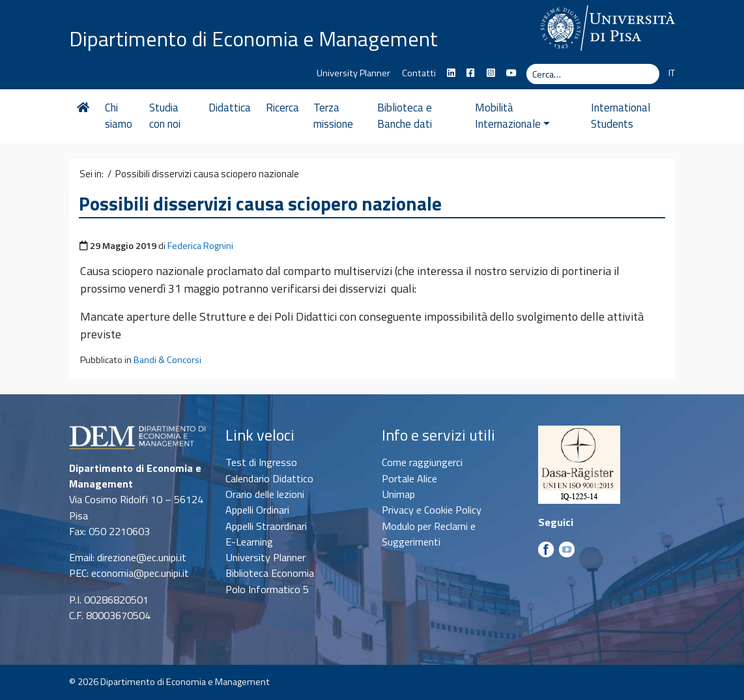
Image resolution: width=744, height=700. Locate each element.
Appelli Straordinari (266, 526)
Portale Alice (409, 478)
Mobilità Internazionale (522, 116)
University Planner (353, 73)
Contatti (419, 73)
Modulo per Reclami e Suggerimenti (429, 534)
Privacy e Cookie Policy (432, 510)
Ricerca (286, 108)
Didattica (234, 108)
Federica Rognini (200, 246)
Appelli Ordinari (257, 510)
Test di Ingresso (261, 462)
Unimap (398, 494)
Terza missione (337, 116)
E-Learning (249, 542)
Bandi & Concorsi (167, 360)
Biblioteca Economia (270, 573)
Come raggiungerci (422, 462)
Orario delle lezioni (265, 494)
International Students (617, 116)
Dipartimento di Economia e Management (253, 38)
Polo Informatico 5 (267, 589)
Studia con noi (166, 116)
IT (672, 73)
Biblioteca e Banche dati (410, 116)
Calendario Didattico (269, 478)
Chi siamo (119, 116)
